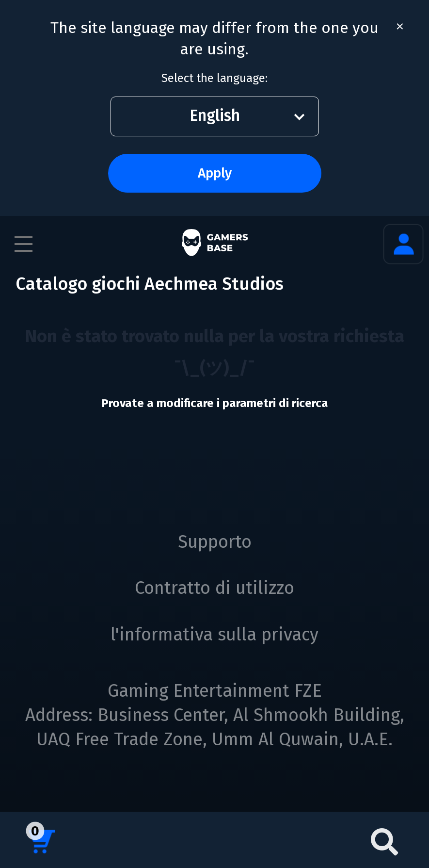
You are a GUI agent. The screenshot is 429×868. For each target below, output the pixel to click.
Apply (215, 173)
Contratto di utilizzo (214, 588)
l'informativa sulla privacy (214, 635)
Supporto (215, 542)
